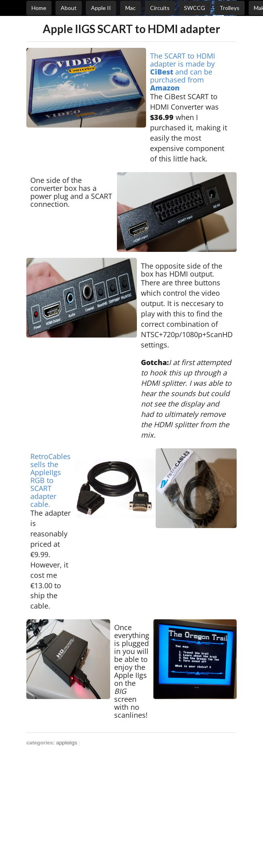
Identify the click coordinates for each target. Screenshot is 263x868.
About (69, 8)
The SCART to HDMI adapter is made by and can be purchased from (183, 72)
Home (39, 8)
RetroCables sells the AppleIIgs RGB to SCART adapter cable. (50, 480)
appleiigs (67, 743)
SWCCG (195, 8)
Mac (131, 8)
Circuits (160, 8)
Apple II (101, 8)
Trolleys (229, 8)
